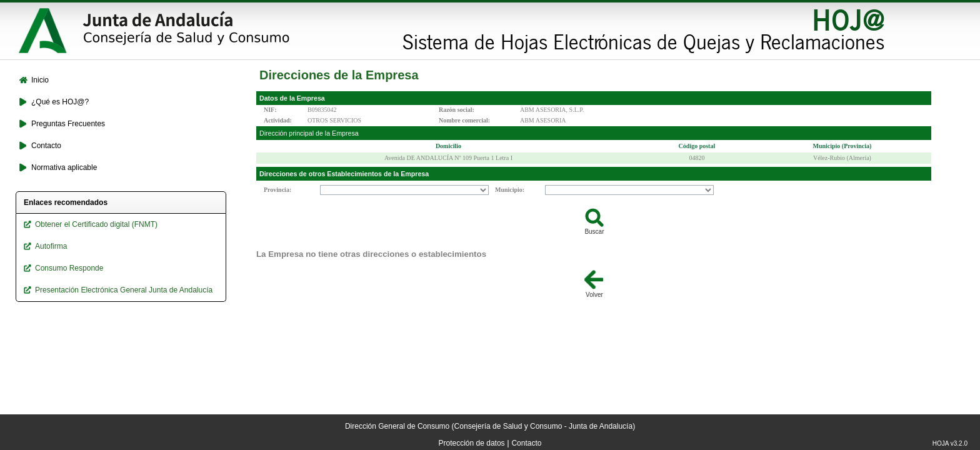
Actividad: (278, 120)
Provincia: (277, 190)
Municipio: (510, 190)
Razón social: (457, 110)
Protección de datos (472, 443)
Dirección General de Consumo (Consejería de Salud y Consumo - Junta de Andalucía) (490, 426)
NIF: (270, 110)
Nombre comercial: (464, 120)
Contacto (526, 443)
